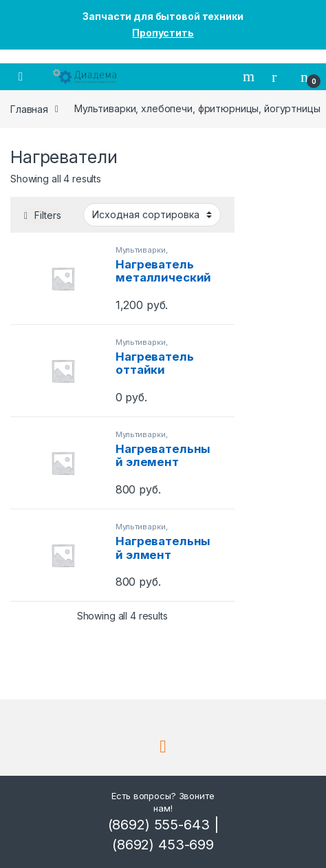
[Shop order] (152, 215)
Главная (29, 108)
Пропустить (163, 33)
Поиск (250, 76)
